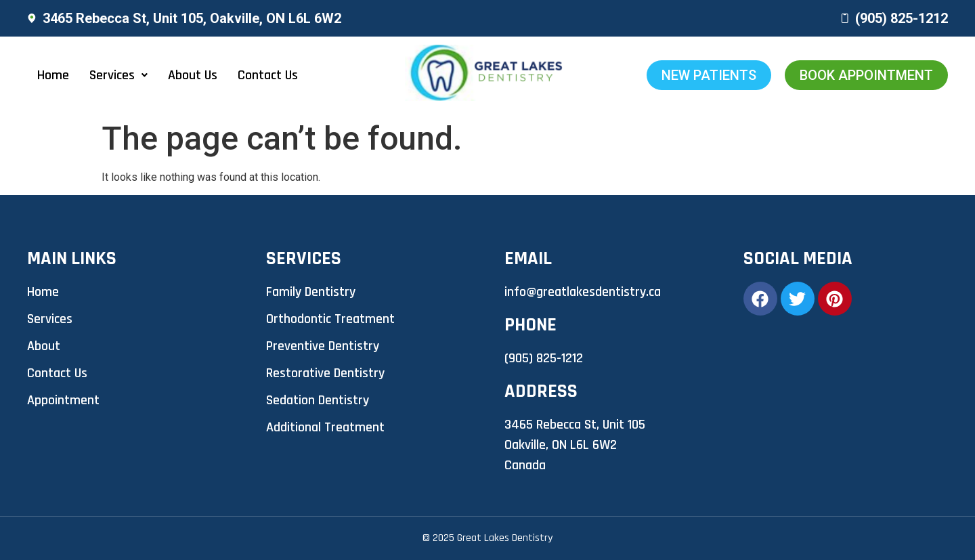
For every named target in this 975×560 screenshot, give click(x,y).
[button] (118, 75)
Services (118, 75)
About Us (193, 75)
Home (53, 75)
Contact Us (268, 75)
